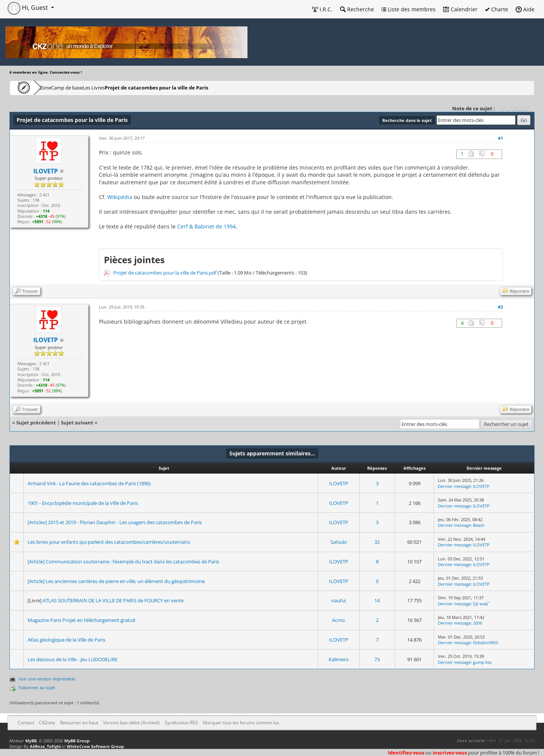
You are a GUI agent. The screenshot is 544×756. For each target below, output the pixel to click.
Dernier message (454, 486)
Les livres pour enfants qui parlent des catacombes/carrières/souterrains (109, 542)
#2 (500, 307)
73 (377, 659)
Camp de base (91, 87)
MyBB (31, 741)
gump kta (482, 662)
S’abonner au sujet (37, 687)
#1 (500, 138)
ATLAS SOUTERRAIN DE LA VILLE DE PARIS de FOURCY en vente (113, 600)
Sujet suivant (77, 423)
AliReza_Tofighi (45, 746)
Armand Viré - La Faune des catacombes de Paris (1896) (89, 483)
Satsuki (339, 542)
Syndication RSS (181, 723)
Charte (497, 9)
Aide (525, 9)
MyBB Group (77, 741)
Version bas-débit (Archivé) (131, 723)
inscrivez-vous (450, 753)
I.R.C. (322, 9)
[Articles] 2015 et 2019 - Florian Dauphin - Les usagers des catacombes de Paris (115, 522)
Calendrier (460, 9)
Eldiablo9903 (485, 643)
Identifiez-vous (406, 753)
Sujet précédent (36, 423)
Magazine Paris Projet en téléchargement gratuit (82, 620)
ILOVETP (339, 483)
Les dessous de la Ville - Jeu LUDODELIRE (73, 659)
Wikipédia (120, 197)
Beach (479, 525)
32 (377, 542)
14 (377, 600)
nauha (338, 600)
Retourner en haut (79, 723)
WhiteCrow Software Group (95, 746)
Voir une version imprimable (47, 679)
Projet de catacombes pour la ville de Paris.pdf (165, 273)
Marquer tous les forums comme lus (241, 723)
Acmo (338, 620)
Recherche (357, 9)
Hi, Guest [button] (29, 8)
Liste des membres (409, 9)
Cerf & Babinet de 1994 (206, 226)
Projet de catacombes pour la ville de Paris (202, 87)
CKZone (53, 87)
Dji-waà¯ (481, 604)
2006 (478, 623)
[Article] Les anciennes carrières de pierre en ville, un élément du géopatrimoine (116, 581)
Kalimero (339, 659)
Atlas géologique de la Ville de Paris (66, 640)
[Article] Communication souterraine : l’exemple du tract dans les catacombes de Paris (123, 562)
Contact (26, 723)
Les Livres (132, 87)
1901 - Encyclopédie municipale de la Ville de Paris (83, 503)
